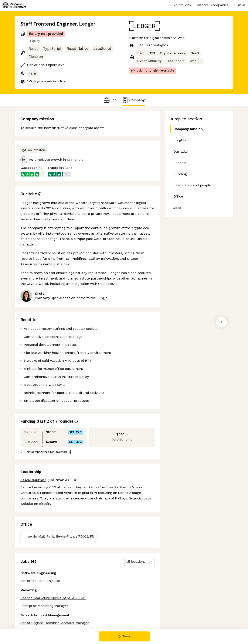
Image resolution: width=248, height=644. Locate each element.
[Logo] (14, 5)
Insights (180, 140)
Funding (180, 174)
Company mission (186, 129)
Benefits (180, 163)
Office (178, 196)
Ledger (87, 24)
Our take (181, 151)
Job (110, 100)
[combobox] (126, 562)
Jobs (177, 208)
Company (133, 100)
